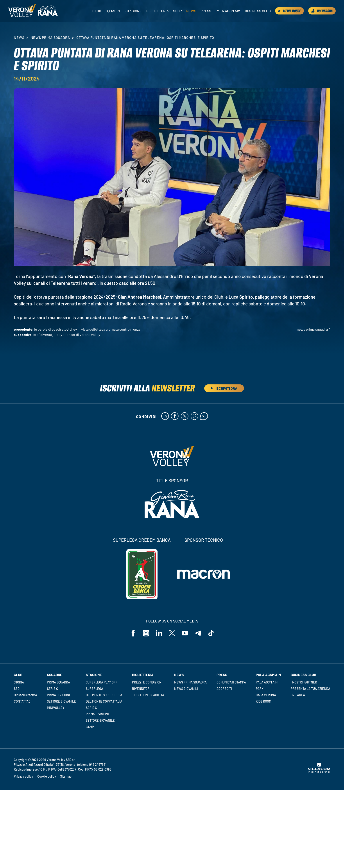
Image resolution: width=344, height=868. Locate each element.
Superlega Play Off (101, 682)
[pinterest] (194, 416)
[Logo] (22, 11)
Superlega (94, 689)
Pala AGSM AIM (267, 682)
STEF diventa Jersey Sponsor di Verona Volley (67, 334)
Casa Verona (266, 695)
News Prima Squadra (50, 37)
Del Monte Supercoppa (104, 695)
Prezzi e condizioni (147, 682)
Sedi (17, 689)
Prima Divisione (59, 695)
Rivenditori (141, 689)
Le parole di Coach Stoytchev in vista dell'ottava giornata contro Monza (87, 329)
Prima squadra (58, 682)
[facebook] (175, 416)
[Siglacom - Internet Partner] (319, 772)
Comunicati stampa (231, 682)
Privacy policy (23, 777)
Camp (90, 727)
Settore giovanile (61, 701)
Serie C (53, 689)
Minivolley (56, 708)
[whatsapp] (204, 416)
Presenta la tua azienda (310, 689)
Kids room (263, 701)
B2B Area (298, 695)
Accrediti (224, 689)
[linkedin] (165, 416)
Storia (19, 682)
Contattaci (23, 701)
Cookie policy (47, 777)
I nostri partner (304, 682)
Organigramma (25, 695)
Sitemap (66, 777)
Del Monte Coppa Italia (104, 701)
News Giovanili (186, 689)
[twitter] (185, 416)
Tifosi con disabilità (148, 695)
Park (260, 689)
